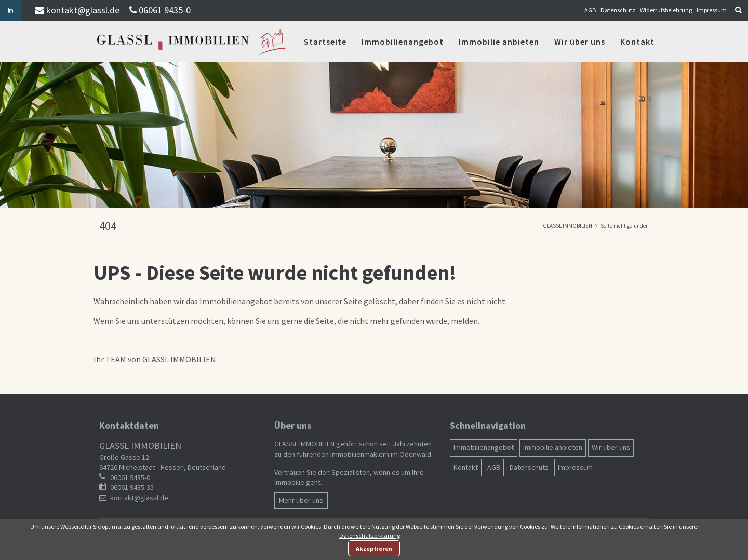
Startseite (325, 42)
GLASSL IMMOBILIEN (567, 226)
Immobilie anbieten (499, 42)
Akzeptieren (374, 548)
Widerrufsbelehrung (666, 10)
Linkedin (10, 10)
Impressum (712, 10)
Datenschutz (618, 10)
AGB (590, 10)
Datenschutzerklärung (370, 535)
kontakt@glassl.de (83, 10)
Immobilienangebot (403, 42)
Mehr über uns (301, 500)
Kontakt (637, 42)
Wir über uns (580, 42)
